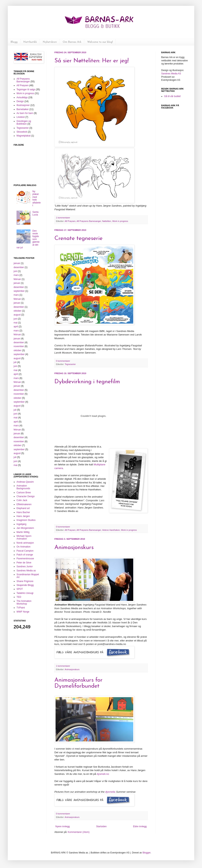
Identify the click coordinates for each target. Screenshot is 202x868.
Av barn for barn (25, 113)
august (17, 315)
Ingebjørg (21, 524)
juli (15, 362)
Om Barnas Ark (72, 42)
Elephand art (23, 508)
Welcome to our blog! (100, 42)
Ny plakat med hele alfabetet (37, 198)
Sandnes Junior (25, 567)
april (16, 327)
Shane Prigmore (25, 581)
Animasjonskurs (74, 548)
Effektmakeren (24, 504)
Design (20, 101)
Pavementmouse (25, 559)
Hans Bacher (23, 512)
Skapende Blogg (25, 585)
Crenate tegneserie (78, 239)
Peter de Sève (24, 563)
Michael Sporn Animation (24, 537)
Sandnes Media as (26, 571)
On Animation (24, 547)
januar (17, 263)
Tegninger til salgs (26, 89)
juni (15, 271)
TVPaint (21, 608)
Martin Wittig (23, 532)
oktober (17, 311)
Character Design (26, 496)
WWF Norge (23, 612)
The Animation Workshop (24, 602)
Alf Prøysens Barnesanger (89, 221)
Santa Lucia (35, 213)
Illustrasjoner (23, 105)
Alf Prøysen (70, 221)
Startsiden (101, 826)
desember (19, 267)
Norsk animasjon (25, 543)
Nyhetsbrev (50, 42)
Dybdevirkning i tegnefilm (87, 382)
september (19, 291)
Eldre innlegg (140, 826)
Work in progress (120, 221)
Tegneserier (70, 364)
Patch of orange (25, 555)
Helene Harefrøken (111, 530)
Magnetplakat (24, 136)
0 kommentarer (63, 361)
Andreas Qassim (25, 482)
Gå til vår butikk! (172, 96)
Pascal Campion (25, 551)
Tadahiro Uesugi (25, 593)
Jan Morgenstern (25, 528)
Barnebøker (23, 109)
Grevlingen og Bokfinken (24, 123)
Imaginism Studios (26, 520)
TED (19, 597)
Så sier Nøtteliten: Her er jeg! (92, 61)
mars (16, 275)
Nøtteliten (107, 221)
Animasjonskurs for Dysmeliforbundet (78, 683)
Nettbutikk (30, 42)
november (19, 346)
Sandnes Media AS (171, 74)
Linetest (21, 117)
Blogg (14, 42)
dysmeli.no (103, 774)
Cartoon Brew (24, 493)
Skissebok (22, 132)
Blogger (147, 853)
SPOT (20, 589)
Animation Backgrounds (23, 487)
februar (17, 279)
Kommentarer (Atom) (79, 832)
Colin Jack (22, 500)
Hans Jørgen (23, 516)
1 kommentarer (63, 218)
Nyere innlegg (63, 826)
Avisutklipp (22, 97)
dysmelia (110, 792)
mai (15, 323)
